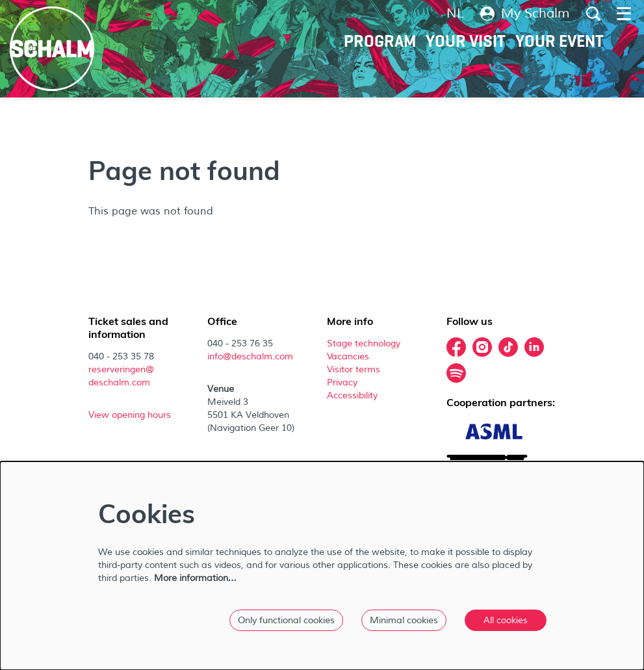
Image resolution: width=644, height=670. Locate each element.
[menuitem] (380, 41)
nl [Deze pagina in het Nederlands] (455, 14)
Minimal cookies (404, 620)
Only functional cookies (286, 620)
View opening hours (131, 415)
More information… (196, 578)
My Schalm (525, 14)
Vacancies (348, 356)
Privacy (342, 382)
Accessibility (352, 395)
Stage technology (364, 343)
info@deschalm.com (250, 356)
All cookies (506, 620)
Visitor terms (355, 369)
